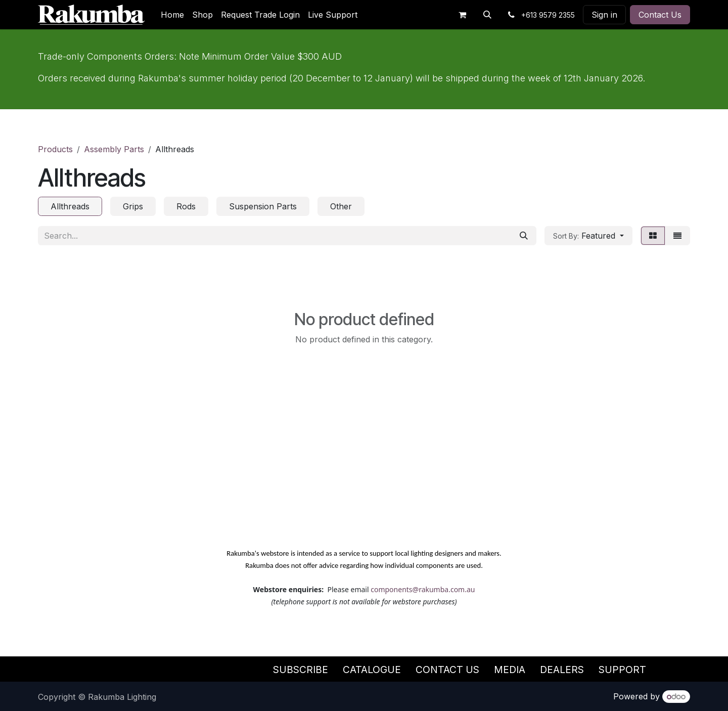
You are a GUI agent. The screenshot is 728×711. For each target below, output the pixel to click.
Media (510, 670)
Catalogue (372, 670)
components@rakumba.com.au (423, 589)
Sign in (604, 15)
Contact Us (660, 15)
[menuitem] (172, 15)
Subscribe (301, 670)
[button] (487, 15)
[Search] (524, 236)
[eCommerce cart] (462, 15)
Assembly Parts (114, 149)
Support (622, 670)
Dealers (562, 670)
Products (55, 149)
